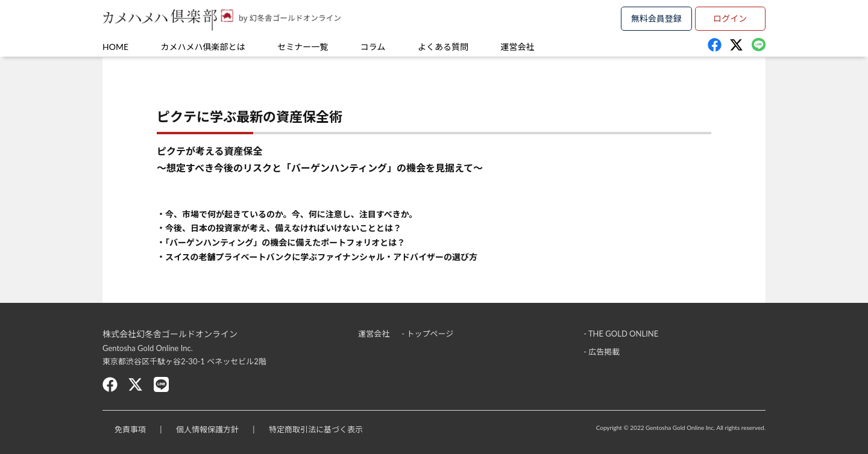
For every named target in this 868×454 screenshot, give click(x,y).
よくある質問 (443, 47)
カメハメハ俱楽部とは (203, 47)
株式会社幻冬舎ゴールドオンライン (170, 334)
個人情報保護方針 (207, 429)
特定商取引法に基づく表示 (316, 429)
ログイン (730, 18)
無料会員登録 (656, 18)
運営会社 (518, 47)
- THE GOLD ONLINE (621, 334)
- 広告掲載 (602, 352)
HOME (115, 47)
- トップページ (427, 334)
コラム (373, 47)
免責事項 (130, 429)
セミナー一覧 (303, 47)
